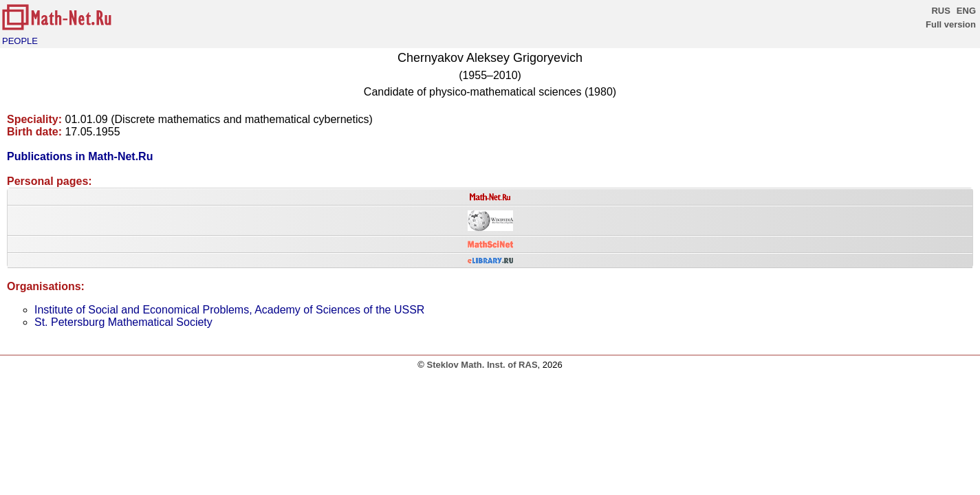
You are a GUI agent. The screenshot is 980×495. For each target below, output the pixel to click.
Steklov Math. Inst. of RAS (482, 365)
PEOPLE (20, 41)
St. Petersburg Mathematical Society (123, 322)
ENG (966, 11)
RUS (940, 11)
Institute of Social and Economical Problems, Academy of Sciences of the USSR (229, 310)
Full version (951, 24)
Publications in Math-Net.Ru (80, 156)
